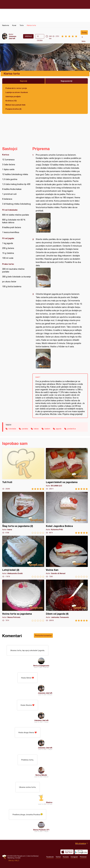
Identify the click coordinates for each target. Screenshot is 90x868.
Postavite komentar (43, 635)
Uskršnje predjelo (13, 96)
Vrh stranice (81, 843)
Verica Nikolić (41, 775)
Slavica (49, 802)
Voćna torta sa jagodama (23, 601)
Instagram (74, 857)
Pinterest (83, 857)
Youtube (66, 857)
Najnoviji (24, 81)
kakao (36, 429)
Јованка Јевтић (12, 37)
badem (47, 429)
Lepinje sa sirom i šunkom (17, 92)
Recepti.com (45, 4)
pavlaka (25, 429)
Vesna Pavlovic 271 (41, 830)
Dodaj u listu (84, 33)
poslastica (72, 429)
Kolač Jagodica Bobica (67, 513)
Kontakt (18, 858)
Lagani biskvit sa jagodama (67, 469)
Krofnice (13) (11, 101)
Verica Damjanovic (41, 666)
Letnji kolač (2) (23, 557)
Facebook (50, 857)
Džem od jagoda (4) (67, 601)
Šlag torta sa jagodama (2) (23, 513)
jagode (59, 429)
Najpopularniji (67, 81)
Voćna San (67, 557)
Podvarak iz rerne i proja (16, 88)
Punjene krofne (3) (13, 109)
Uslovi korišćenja (32, 856)
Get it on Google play (81, 852)
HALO (17, 860)
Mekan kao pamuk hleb (15, 105)
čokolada (12, 429)
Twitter (58, 857)
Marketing (11, 858)
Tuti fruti (23, 469)
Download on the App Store (67, 852)
